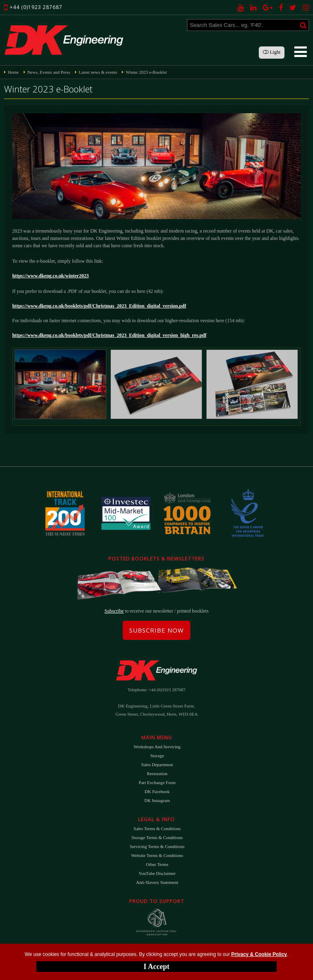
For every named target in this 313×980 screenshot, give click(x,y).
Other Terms (157, 864)
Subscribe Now (156, 630)
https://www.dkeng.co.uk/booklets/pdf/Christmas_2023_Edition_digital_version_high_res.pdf (109, 335)
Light (272, 52)
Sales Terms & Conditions (157, 828)
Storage (157, 756)
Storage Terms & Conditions (157, 837)
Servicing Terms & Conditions (157, 846)
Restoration (157, 773)
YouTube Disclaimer (157, 873)
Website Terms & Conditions (157, 855)
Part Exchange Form (157, 782)
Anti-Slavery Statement (157, 882)
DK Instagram (157, 800)
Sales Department (157, 765)
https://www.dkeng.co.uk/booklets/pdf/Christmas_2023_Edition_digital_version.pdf (99, 306)
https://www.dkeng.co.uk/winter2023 (51, 276)
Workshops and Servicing (157, 747)
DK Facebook (157, 791)
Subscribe (114, 611)
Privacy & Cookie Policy (259, 954)
